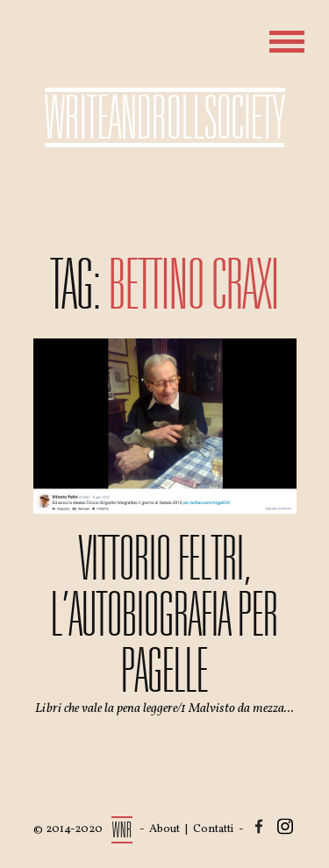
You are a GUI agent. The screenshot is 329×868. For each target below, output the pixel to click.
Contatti (213, 829)
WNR (122, 830)
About (164, 829)
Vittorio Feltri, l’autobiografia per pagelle (164, 615)
